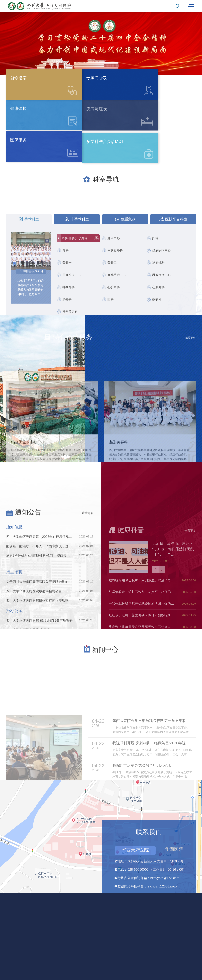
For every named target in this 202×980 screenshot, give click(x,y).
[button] (77, 70)
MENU (191, 6)
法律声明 (101, 944)
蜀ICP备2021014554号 (114, 937)
